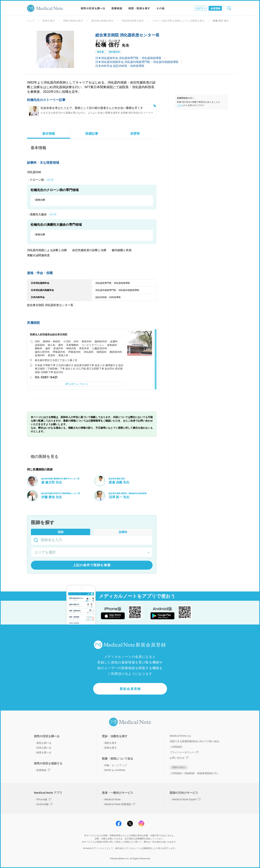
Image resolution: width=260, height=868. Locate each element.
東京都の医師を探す (103, 21)
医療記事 (92, 134)
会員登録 (215, 8)
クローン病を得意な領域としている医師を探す (178, 21)
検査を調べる (44, 752)
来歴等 (135, 134)
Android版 (45, 804)
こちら (180, 105)
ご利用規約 (176, 747)
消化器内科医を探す (133, 21)
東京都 (100, 52)
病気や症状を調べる (93, 8)
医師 (61, 532)
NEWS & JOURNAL (115, 770)
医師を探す (49, 21)
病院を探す (111, 743)
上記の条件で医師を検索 (92, 565)
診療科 (123, 532)
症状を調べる (44, 748)
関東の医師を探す (73, 21)
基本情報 (49, 134)
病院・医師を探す (139, 8)
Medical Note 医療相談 (120, 804)
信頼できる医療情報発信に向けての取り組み (195, 741)
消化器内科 (114, 52)
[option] (55, 49)
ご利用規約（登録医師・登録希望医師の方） (195, 773)
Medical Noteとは (180, 736)
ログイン (201, 8)
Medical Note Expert (186, 799)
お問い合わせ (179, 758)
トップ (31, 21)
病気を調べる (44, 743)
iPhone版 (44, 799)
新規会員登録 (130, 689)
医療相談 (117, 8)
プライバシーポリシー (184, 752)
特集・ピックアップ (116, 765)
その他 (160, 8)
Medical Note (112, 799)
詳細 (49, 180)
